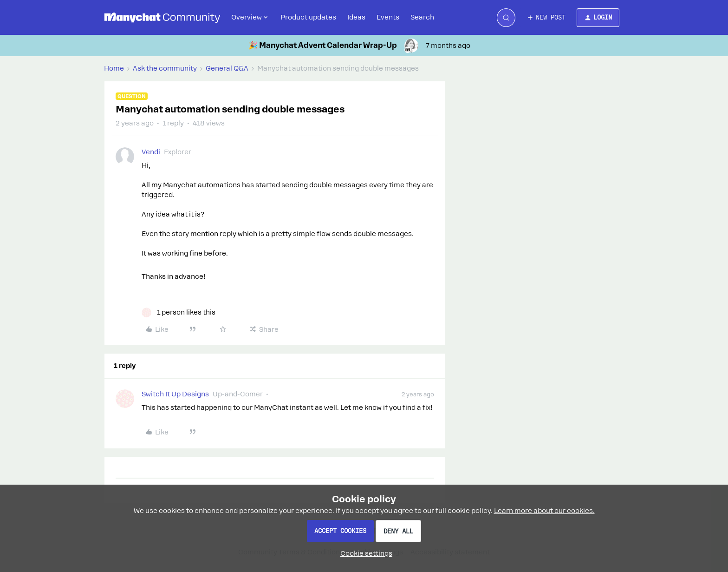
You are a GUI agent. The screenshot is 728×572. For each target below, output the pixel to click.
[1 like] (179, 312)
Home (114, 68)
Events (388, 17)
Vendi (151, 152)
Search (422, 17)
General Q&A (227, 68)
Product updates (308, 17)
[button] (546, 18)
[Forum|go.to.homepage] (162, 18)
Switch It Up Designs (175, 394)
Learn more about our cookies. (544, 511)
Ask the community (165, 68)
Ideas (356, 17)
